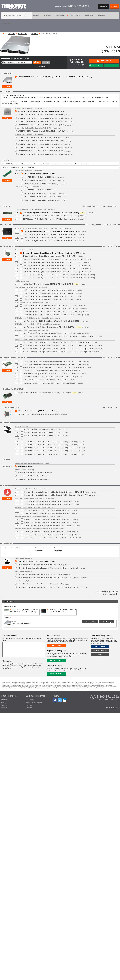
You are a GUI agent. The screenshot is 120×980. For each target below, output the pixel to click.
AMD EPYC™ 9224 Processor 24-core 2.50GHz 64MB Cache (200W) (40, 115)
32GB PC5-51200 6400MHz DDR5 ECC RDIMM (40, 190)
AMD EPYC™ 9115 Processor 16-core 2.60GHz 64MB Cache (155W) (40, 141)
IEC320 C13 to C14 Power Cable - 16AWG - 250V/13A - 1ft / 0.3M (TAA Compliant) (51, 442)
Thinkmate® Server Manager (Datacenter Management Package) (39, 414)
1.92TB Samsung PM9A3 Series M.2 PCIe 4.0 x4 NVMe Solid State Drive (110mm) (50, 216)
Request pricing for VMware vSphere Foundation (33, 479)
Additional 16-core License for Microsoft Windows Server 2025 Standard (47, 526)
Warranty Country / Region (13, 548)
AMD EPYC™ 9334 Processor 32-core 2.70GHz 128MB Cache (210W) (41, 121)
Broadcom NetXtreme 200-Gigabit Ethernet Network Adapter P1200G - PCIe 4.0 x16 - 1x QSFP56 (55, 278)
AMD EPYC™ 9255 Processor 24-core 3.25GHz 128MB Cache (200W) (41, 147)
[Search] (16, 15)
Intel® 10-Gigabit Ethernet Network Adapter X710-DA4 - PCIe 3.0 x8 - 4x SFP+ (49, 300)
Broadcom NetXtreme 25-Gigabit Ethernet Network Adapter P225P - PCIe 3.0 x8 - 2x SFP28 (53, 265)
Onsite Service (59, 548)
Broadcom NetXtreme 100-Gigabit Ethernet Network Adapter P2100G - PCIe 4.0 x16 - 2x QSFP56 (55, 275)
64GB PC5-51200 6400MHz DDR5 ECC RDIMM (40, 193)
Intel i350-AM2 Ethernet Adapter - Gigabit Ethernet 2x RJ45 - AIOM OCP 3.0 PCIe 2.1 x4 (52, 361)
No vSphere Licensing (25, 466)
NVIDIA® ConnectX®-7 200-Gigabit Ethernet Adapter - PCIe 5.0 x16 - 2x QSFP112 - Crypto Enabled (56, 342)
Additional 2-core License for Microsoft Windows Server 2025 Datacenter (47, 532)
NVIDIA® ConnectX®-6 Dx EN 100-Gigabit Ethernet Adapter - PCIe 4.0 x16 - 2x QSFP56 (52, 333)
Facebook (55, 701)
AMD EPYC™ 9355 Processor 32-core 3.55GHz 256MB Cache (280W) (41, 154)
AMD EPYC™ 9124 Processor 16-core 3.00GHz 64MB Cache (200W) (41, 111)
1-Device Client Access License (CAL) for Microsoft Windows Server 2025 (48, 501)
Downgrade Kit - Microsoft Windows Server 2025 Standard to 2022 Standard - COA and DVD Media (56, 492)
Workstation (62, 15)
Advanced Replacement (42, 548)
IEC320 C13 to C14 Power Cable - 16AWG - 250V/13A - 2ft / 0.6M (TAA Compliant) (51, 445)
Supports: (19, 623)
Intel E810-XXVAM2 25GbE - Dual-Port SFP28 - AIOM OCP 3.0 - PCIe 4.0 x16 (49, 377)
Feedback (29, 705)
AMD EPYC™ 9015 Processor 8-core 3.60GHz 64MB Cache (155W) (40, 137)
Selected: (6, 167)
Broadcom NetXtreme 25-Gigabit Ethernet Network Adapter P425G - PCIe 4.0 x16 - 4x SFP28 (54, 269)
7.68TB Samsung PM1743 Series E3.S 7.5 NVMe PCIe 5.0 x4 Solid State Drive (50, 238)
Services (102, 15)
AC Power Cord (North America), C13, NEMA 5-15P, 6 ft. (42, 433)
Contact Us (30, 700)
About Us (5, 700)
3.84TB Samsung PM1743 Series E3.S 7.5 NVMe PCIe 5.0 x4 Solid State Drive (50, 234)
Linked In (64, 701)
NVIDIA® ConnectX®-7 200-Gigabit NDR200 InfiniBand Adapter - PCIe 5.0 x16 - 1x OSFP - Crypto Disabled (58, 346)
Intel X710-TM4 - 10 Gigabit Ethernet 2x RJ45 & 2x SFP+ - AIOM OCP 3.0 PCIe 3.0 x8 (51, 374)
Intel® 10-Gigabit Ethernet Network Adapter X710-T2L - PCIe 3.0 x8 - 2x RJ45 (48, 290)
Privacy (4, 702)
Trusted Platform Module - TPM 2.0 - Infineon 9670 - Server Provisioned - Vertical (44, 393)
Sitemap (29, 708)
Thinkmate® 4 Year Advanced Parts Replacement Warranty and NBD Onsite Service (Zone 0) (48, 578)
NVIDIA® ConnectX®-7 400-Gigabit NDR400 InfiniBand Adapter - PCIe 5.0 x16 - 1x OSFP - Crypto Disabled (58, 349)
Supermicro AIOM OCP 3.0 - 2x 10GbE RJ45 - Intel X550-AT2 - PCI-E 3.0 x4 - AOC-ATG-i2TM (54, 368)
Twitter (60, 701)
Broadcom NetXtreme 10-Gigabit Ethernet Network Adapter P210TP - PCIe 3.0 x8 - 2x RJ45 (53, 259)
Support (7, 24)
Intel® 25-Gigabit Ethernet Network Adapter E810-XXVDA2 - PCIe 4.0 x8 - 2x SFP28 (51, 306)
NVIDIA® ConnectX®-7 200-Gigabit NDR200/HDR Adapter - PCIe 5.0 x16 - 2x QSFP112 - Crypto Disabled (58, 336)
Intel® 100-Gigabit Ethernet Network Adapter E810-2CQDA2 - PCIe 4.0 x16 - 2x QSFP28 (52, 315)
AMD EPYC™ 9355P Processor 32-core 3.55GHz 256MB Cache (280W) (41, 131)
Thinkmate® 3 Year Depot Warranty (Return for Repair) (37, 561)
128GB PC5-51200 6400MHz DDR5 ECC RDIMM (40, 200)
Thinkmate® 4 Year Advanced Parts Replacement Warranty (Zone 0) (40, 574)
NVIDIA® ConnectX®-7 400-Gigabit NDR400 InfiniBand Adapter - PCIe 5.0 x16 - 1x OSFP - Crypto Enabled (58, 352)
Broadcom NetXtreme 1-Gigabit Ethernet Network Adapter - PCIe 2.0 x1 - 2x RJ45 (51, 253)
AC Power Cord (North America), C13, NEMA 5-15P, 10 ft (42, 436)
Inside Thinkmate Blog (34, 702)
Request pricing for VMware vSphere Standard (33, 476)
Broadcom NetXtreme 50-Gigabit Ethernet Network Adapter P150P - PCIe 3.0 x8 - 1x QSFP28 (54, 272)
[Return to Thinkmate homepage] (14, 7)
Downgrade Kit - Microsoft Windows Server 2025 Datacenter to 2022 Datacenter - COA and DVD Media (57, 495)
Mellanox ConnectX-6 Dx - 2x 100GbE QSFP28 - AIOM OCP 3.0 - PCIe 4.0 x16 (49, 383)
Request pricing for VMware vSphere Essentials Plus (35, 473)
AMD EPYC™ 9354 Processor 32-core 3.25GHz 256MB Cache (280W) (41, 125)
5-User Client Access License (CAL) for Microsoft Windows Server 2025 (47, 513)
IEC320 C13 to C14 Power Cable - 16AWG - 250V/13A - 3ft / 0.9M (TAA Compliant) (51, 448)
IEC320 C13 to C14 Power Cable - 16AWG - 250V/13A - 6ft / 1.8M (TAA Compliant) (51, 454)
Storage (48, 15)
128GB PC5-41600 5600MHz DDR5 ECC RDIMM (40, 184)
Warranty (5, 705)
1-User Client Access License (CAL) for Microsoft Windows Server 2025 (47, 510)
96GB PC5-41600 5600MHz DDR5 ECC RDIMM (40, 180)
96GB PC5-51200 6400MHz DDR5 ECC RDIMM (40, 197)
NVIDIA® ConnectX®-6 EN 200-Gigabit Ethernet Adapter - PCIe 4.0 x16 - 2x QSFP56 (51, 321)
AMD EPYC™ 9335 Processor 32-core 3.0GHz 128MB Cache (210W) (40, 151)
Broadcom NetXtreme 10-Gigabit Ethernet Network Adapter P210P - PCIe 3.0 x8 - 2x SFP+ (53, 262)
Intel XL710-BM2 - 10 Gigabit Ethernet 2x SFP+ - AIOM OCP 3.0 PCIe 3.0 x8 (48, 371)
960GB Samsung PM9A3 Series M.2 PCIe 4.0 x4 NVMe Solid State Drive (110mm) (51, 213)
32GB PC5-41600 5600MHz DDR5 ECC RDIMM (40, 174)
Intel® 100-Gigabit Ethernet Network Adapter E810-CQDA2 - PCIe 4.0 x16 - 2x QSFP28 (52, 312)
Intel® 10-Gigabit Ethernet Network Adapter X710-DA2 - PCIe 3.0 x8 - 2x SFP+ (49, 296)
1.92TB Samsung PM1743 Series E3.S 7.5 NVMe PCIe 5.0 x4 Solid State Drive (50, 231)
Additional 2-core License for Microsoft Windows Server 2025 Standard (47, 520)
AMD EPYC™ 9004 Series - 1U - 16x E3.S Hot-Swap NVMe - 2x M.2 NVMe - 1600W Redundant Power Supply (55, 77)
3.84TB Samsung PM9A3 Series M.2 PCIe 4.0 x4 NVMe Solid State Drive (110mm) (50, 219)
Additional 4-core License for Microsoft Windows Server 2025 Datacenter (47, 535)
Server (37, 15)
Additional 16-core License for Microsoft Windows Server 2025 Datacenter (48, 538)
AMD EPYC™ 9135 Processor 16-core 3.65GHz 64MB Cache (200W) (40, 144)
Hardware (76, 15)
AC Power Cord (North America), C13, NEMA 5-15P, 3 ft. (42, 429)
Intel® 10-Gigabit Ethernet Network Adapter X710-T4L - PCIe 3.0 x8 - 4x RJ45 (48, 293)
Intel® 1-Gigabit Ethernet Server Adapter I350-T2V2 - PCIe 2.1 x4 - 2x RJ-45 (48, 284)
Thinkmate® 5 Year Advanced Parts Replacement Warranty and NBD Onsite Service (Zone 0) (48, 587)
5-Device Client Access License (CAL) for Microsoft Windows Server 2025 (48, 504)
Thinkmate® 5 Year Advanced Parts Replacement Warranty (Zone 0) (40, 584)
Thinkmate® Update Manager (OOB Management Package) (38, 411)
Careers (4, 708)
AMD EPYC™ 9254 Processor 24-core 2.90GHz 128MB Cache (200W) (41, 118)
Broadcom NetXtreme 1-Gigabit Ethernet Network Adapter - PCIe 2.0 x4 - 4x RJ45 (50, 256)
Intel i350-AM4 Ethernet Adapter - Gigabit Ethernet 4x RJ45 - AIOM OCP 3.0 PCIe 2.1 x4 (52, 364)
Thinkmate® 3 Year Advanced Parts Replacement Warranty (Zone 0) (40, 565)
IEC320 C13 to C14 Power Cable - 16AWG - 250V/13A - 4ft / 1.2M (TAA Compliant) (51, 451)
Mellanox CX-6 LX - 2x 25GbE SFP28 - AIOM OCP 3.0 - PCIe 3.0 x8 (45, 380)
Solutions (90, 15)
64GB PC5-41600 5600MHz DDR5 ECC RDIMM (40, 177)
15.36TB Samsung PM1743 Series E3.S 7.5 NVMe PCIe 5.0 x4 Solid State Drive (50, 241)
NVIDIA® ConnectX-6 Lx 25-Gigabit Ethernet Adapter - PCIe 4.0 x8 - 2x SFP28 (49, 327)
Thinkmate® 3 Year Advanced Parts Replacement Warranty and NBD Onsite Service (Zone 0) (48, 568)
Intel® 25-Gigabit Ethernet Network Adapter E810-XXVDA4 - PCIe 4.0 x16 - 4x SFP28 (51, 309)
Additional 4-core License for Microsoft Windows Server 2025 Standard (47, 523)
